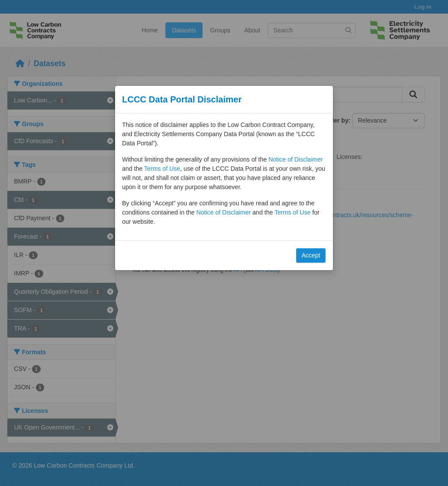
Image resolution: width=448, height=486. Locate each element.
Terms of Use (162, 169)
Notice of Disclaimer (296, 159)
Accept (311, 255)
